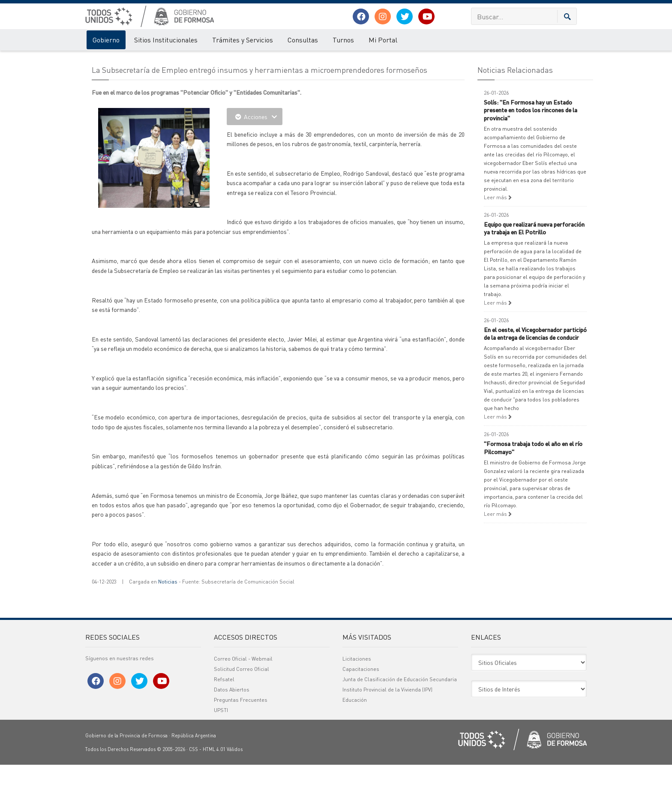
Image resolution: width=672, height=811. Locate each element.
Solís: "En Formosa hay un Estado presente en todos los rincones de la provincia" (531, 156)
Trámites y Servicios (243, 40)
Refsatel (224, 726)
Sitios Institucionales (166, 40)
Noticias (168, 628)
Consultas (303, 40)
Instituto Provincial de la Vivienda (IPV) (387, 736)
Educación (355, 746)
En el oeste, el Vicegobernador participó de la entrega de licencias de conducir (535, 380)
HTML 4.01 (214, 796)
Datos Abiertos (232, 736)
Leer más (498, 244)
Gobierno (106, 40)
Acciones (255, 163)
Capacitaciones (361, 715)
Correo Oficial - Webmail (243, 705)
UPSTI (221, 756)
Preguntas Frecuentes (241, 746)
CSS (193, 796)
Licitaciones (357, 705)
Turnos (343, 40)
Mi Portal (383, 40)
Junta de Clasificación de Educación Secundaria (400, 726)
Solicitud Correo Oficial (241, 715)
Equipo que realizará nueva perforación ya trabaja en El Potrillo (534, 274)
